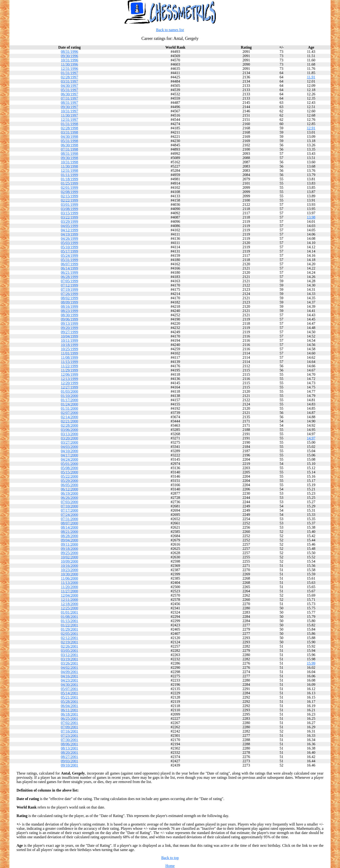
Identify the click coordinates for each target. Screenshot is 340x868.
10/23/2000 (70, 570)
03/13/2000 (70, 434)
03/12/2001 (70, 655)
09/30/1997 (70, 107)
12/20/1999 (70, 383)
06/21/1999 (70, 272)
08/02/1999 (70, 298)
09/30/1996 (70, 56)
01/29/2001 (70, 629)
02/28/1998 (70, 128)
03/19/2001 (70, 659)
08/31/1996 (70, 52)
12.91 (311, 128)
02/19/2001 (70, 642)
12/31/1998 (70, 171)
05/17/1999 (70, 251)
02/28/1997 (70, 77)
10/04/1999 (70, 336)
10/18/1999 (70, 345)
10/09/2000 (70, 561)
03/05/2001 (70, 651)
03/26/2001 (70, 663)
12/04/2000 (70, 595)
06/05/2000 (70, 485)
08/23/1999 (70, 311)
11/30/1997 (69, 115)
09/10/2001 (70, 765)
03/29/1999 (70, 221)
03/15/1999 (70, 213)
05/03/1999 (70, 243)
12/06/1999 (70, 374)
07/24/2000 (70, 515)
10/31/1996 (70, 60)
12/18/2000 (70, 604)
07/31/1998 (70, 149)
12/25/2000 (70, 608)
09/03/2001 (70, 761)
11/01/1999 (69, 353)
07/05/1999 (70, 281)
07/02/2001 (70, 723)
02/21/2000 (70, 421)
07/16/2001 (70, 731)
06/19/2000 (70, 493)
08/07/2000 (70, 523)
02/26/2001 (70, 646)
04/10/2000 (70, 451)
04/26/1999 (70, 238)
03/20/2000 (70, 438)
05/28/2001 (70, 702)
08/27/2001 (70, 757)
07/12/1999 (70, 285)
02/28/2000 (70, 425)
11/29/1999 (69, 370)
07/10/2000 (70, 506)
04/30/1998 (70, 137)
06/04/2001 (70, 706)
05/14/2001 (70, 693)
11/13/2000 (69, 583)
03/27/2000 (70, 442)
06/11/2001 (69, 710)
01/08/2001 (70, 617)
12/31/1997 (70, 120)
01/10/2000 (70, 396)
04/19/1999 (70, 234)
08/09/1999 (70, 302)
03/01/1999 (70, 204)
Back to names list (170, 30)
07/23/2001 (70, 735)
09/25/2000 (70, 553)
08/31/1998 (70, 154)
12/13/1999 (70, 379)
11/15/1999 (69, 362)
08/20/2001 (70, 752)
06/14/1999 (70, 268)
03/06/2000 (70, 430)
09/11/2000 (69, 544)
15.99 (311, 663)
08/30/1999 (70, 315)
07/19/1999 (70, 289)
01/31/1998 (70, 124)
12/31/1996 (70, 69)
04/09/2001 (70, 672)
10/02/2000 (70, 557)
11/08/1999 (69, 357)
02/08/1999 (70, 192)
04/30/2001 (70, 685)
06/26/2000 (70, 498)
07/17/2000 (70, 510)
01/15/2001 (70, 621)
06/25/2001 (70, 718)
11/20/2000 (69, 587)
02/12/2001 (70, 638)
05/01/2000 (70, 464)
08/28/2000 (70, 536)
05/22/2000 (70, 476)
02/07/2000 (70, 413)
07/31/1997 (70, 98)
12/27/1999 (70, 387)
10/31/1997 (70, 111)
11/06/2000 (69, 578)
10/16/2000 (70, 566)
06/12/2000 (70, 489)
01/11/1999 (69, 175)
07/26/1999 (70, 294)
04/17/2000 (70, 455)
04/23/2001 (70, 680)
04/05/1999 (70, 226)
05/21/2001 (70, 697)
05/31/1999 (70, 260)
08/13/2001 (70, 748)
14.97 (311, 438)
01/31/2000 (70, 408)
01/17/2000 (70, 400)
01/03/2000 (70, 391)
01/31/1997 (70, 73)
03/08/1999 (70, 209)
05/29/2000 (70, 481)
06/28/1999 (70, 277)
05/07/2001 (70, 689)
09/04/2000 (70, 540)
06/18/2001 (70, 714)
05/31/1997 (70, 90)
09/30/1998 (70, 158)
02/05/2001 (70, 634)
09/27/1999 (70, 332)
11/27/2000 (69, 591)
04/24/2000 (70, 459)
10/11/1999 (69, 340)
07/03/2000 (70, 502)
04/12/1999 (70, 230)
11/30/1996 (69, 64)
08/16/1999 (70, 306)
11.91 (311, 77)
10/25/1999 (70, 349)
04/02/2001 (70, 668)
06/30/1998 (70, 145)
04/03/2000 (70, 447)
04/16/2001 (70, 676)
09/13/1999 (70, 323)
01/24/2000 (70, 404)
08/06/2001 (70, 744)
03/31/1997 (70, 81)
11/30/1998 (69, 166)
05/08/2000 (70, 468)
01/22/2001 (70, 625)
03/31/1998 (70, 132)
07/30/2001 (70, 740)
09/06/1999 (70, 319)
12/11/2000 (69, 600)
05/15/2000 (70, 472)
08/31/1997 (70, 103)
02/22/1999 (70, 200)
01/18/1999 (70, 179)
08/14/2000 (70, 527)
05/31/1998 (70, 141)
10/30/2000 (70, 574)
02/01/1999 (70, 188)
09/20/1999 (70, 328)
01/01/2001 (70, 612)
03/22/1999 (70, 217)
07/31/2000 (70, 519)
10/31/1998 (70, 162)
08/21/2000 (70, 532)
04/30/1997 (70, 86)
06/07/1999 (70, 264)
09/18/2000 (70, 549)
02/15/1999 (70, 196)
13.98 (311, 217)
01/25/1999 (70, 183)
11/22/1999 (69, 366)
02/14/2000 (70, 417)
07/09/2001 (70, 727)
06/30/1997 (70, 94)
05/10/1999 (70, 247)
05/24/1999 (70, 255)
